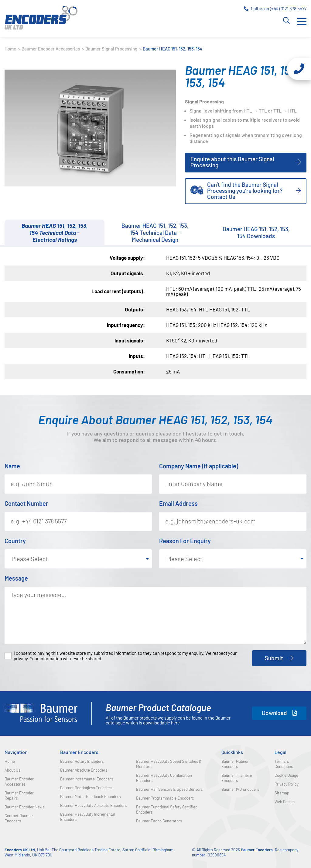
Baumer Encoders (79, 752)
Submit (274, 658)
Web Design (285, 802)
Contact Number (26, 503)
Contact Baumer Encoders (19, 818)
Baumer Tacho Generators (159, 821)
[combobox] (78, 559)
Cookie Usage (286, 775)
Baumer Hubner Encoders (235, 764)
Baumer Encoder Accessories (51, 49)
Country (15, 541)
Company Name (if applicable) (199, 466)
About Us (12, 770)
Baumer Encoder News (24, 807)
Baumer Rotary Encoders (82, 761)
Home (11, 49)
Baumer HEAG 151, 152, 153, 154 (173, 49)
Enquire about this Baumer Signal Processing (232, 162)
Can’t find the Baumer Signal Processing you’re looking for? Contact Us (236, 191)
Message (16, 578)
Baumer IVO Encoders (240, 789)
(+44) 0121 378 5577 (288, 9)
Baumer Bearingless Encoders (86, 788)
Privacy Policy (287, 784)
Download (274, 713)
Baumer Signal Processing (112, 49)
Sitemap (282, 793)
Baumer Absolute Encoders (84, 770)
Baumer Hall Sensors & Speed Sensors (169, 789)
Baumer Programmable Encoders (165, 798)
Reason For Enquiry (185, 541)
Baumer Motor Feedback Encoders (90, 796)
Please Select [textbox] (30, 559)
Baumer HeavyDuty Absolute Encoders (93, 805)
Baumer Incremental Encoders (87, 779)
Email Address (178, 503)
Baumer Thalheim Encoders (237, 778)
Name (12, 466)
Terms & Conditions (284, 764)
